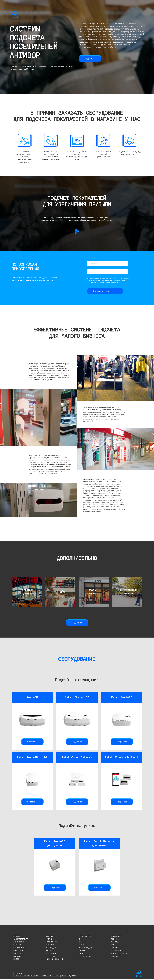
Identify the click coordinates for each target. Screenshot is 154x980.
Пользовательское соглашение (26, 977)
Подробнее (90, 59)
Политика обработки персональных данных (59, 977)
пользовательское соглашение (107, 279)
